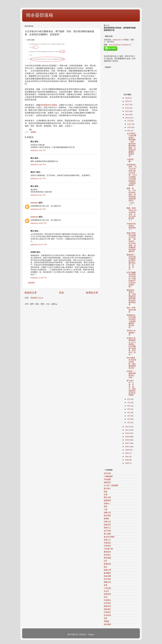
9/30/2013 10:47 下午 (39, 245)
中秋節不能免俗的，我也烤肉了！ (131, 227)
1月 (129, 422)
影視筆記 (107, 555)
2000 (127, 460)
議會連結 (107, 609)
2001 (127, 457)
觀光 (106, 567)
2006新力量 (108, 549)
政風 (106, 585)
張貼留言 (32, 283)
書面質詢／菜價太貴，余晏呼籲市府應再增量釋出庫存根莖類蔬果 (131, 297)
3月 (129, 416)
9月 (129, 131)
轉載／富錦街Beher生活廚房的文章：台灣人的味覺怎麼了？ (132, 214)
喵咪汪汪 (107, 528)
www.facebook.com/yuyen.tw (120, 45)
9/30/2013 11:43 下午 (39, 278)
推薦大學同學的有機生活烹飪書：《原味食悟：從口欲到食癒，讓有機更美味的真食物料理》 (131, 242)
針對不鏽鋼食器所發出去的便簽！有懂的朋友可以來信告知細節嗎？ (131, 280)
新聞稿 (33, 132)
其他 (106, 597)
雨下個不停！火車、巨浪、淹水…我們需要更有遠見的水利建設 (131, 388)
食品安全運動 (109, 537)
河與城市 (107, 612)
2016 (127, 108)
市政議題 (107, 479)
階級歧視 (107, 606)
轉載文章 (107, 582)
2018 (127, 101)
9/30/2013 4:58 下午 (38, 165)
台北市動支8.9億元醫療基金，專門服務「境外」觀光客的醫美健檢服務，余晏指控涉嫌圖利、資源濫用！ (131, 145)
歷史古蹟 (107, 497)
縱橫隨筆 (107, 500)
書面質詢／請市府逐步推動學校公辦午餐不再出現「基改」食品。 (131, 262)
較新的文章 (31, 293)
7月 (129, 403)
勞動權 (106, 621)
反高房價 (107, 615)
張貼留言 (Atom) (37, 298)
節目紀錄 (107, 473)
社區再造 (107, 603)
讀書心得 (107, 513)
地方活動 (107, 531)
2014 (127, 115)
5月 (129, 409)
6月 (129, 406)
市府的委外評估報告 (49, 105)
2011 (127, 430)
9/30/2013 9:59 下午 (38, 209)
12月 (129, 121)
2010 (127, 433)
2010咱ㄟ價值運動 (111, 485)
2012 (127, 427)
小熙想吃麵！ (130, 160)
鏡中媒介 (107, 488)
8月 (129, 399)
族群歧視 (107, 525)
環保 (106, 507)
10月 (129, 127)
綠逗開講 (107, 624)
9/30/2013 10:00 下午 (39, 223)
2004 (127, 453)
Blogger (91, 634)
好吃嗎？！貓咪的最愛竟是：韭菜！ (131, 374)
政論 (106, 492)
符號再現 (107, 543)
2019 (127, 98)
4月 (129, 413)
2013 (127, 118)
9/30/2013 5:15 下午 (38, 179)
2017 (127, 105)
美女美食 (107, 579)
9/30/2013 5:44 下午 (38, 195)
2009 (127, 437)
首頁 (61, 293)
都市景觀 (107, 516)
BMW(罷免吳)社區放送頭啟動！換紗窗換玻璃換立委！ (131, 363)
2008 (127, 440)
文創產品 (107, 600)
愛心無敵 (107, 534)
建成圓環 (107, 573)
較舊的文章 (92, 293)
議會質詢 (107, 482)
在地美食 (107, 546)
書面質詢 (107, 552)
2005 (127, 450)
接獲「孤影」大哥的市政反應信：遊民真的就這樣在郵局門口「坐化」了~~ (131, 197)
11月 (129, 124)
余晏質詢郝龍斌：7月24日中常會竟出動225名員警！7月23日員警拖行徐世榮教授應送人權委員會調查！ (132, 175)
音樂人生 (107, 540)
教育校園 (107, 558)
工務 (106, 510)
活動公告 (107, 522)
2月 (129, 419)
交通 (106, 495)
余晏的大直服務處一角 (131, 333)
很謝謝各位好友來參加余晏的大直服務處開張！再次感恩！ (131, 321)
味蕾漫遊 (107, 594)
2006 (127, 447)
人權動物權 (108, 476)
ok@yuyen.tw (118, 40)
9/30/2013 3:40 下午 (38, 150)
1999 (127, 463)
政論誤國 (107, 576)
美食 (106, 618)
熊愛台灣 (107, 570)
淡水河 (106, 591)
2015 (127, 111)
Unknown (34, 203)
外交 (106, 561)
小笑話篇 (107, 588)
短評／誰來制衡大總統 (131, 310)
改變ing (107, 504)
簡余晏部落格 (40, 15)
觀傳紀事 (107, 564)
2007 (127, 443)
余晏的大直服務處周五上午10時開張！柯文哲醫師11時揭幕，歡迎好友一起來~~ (131, 346)
